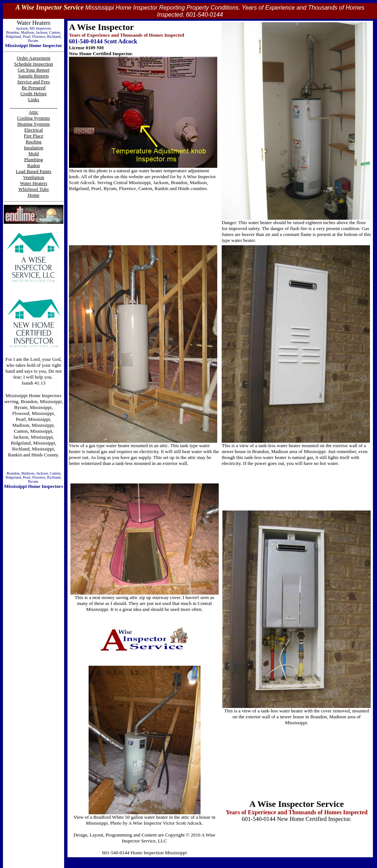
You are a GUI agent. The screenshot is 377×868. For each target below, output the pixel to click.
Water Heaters (34, 183)
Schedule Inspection (34, 64)
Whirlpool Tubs (34, 189)
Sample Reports (34, 76)
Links (34, 99)
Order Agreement (34, 58)
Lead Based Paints (33, 171)
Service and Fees (33, 82)
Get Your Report (34, 70)
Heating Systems (34, 124)
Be (25, 88)
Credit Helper (34, 94)
